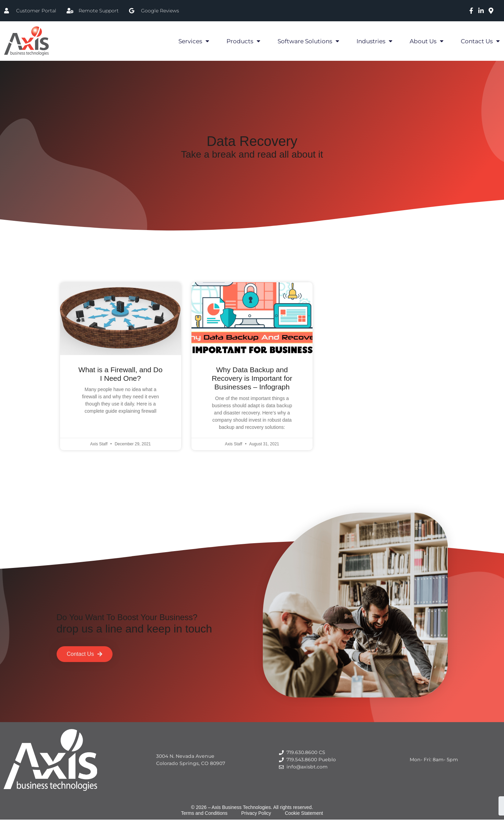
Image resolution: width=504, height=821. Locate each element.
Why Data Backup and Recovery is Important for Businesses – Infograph (252, 378)
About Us (427, 41)
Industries (374, 41)
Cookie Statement (304, 813)
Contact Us (480, 41)
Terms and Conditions (204, 813)
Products (243, 41)
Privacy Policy (256, 813)
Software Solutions (308, 41)
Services (194, 41)
